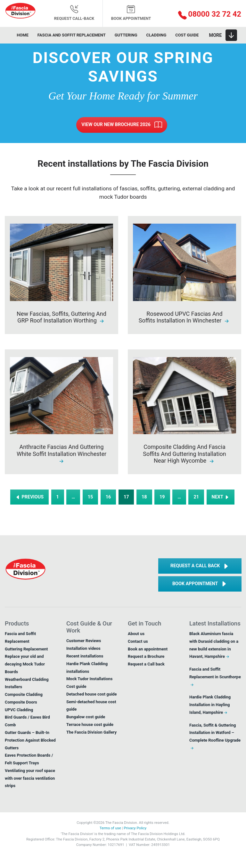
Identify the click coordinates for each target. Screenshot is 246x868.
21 (196, 497)
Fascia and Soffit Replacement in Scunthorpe (215, 677)
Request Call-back (74, 13)
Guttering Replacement (26, 649)
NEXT (221, 497)
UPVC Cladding (19, 710)
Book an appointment (148, 649)
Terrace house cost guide (90, 725)
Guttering (126, 35)
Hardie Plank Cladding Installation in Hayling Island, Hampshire (210, 705)
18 (144, 497)
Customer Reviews (84, 641)
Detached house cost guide (92, 694)
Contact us (138, 641)
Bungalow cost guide (86, 717)
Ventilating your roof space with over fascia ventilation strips (30, 778)
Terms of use (110, 828)
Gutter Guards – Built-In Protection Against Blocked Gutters (30, 740)
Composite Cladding (24, 694)
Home (23, 35)
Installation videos (83, 648)
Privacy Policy (135, 828)
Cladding (156, 35)
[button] (205, 15)
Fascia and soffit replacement (72, 35)
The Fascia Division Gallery (91, 732)
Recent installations (85, 656)
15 (90, 497)
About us (136, 634)
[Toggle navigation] (223, 35)
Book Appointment (200, 584)
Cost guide (187, 35)
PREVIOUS (29, 497)
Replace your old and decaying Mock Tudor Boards (25, 664)
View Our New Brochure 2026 (122, 125)
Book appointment (131, 13)
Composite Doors (21, 702)
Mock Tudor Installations (89, 679)
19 (162, 497)
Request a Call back (200, 566)
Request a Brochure (146, 656)
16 (108, 497)
